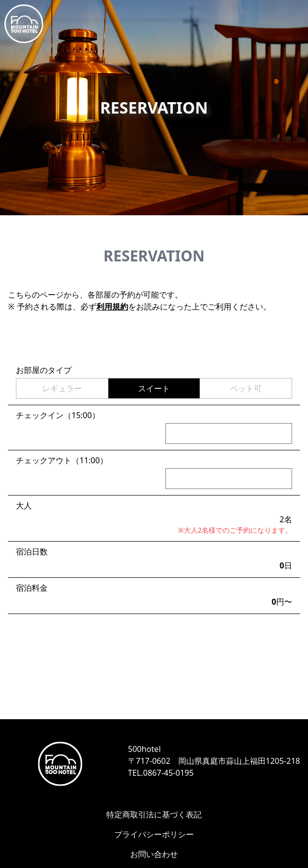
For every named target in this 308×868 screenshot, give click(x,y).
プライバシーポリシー (154, 834)
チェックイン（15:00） (58, 415)
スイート (154, 388)
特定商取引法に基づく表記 (154, 814)
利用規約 (112, 307)
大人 (24, 505)
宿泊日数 (32, 552)
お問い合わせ (154, 854)
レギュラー (62, 388)
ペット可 (246, 388)
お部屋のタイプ (44, 370)
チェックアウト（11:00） (62, 460)
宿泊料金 (32, 588)
